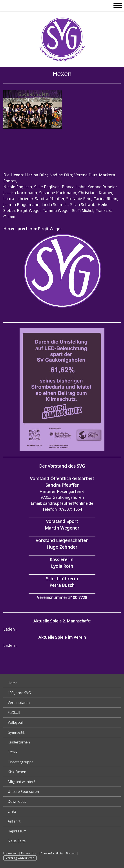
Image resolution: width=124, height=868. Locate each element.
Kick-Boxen (17, 772)
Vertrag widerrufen (20, 858)
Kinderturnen (19, 742)
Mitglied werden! (21, 782)
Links (12, 811)
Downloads (17, 801)
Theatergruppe (21, 762)
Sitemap (71, 853)
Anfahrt (14, 821)
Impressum (17, 831)
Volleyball (16, 722)
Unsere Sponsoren (23, 792)
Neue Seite (17, 841)
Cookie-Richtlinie (52, 853)
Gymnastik (16, 732)
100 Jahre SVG (19, 693)
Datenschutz (29, 853)
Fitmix (13, 752)
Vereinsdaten (19, 703)
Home (13, 683)
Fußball (14, 712)
